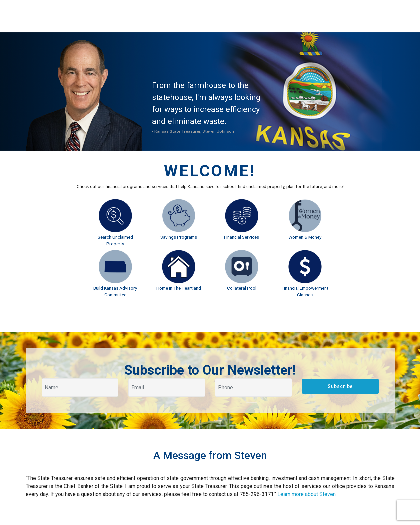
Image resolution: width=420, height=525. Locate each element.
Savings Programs (179, 237)
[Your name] (80, 388)
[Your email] (167, 388)
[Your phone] (254, 388)
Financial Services (242, 237)
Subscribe (340, 386)
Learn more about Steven (306, 494)
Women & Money (305, 237)
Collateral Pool (242, 288)
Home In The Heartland (179, 288)
